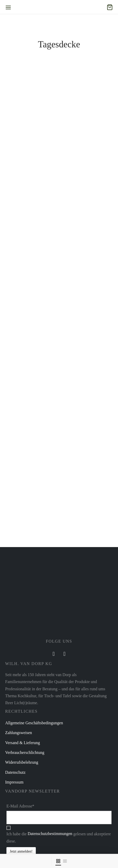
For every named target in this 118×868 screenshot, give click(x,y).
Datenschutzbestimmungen (50, 834)
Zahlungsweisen (19, 733)
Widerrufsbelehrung (22, 762)
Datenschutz (15, 772)
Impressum (14, 782)
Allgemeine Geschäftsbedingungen (34, 723)
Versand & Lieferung (23, 743)
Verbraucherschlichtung (25, 752)
